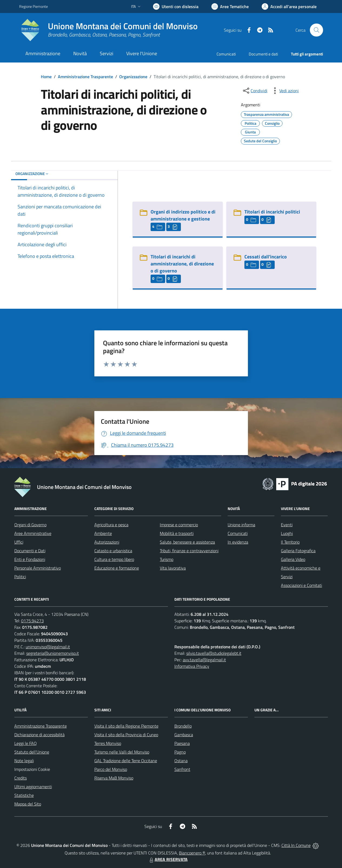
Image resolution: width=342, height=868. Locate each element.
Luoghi (287, 533)
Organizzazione (133, 77)
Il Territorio (290, 542)
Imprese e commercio (179, 525)
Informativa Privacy (192, 666)
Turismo (167, 559)
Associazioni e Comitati (301, 585)
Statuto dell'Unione (32, 752)
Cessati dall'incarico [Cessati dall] (266, 257)
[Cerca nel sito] (316, 30)
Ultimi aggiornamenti (33, 787)
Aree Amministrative (33, 533)
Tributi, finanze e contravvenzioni (189, 551)
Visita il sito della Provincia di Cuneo (126, 735)
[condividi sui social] (255, 91)
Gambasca (184, 735)
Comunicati (226, 54)
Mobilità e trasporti (177, 533)
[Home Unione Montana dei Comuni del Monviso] (108, 30)
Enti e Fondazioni (30, 559)
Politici (20, 577)
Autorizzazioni (107, 542)
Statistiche (24, 795)
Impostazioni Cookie (32, 769)
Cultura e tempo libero (114, 559)
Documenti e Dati (30, 551)
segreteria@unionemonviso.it (53, 653)
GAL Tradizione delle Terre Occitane (126, 761)
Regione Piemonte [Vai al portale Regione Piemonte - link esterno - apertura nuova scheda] (34, 6)
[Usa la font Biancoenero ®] (176, 6)
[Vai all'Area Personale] (289, 6)
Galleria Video (293, 559)
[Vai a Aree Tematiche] (230, 6)
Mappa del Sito (28, 804)
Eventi (287, 525)
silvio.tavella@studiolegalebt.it (214, 653)
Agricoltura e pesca (111, 525)
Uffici (19, 542)
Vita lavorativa (173, 568)
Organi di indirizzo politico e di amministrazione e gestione (183, 215)
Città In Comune (296, 845)
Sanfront (182, 769)
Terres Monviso (108, 743)
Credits (21, 778)
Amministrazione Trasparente (85, 77)
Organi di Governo (30, 525)
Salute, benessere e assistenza (187, 542)
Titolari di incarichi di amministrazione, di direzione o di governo (182, 264)
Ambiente (103, 533)
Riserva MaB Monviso (114, 778)
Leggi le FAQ (26, 743)
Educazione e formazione (117, 568)
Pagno (180, 752)
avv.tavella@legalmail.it (204, 660)
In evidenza (238, 542)
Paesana (182, 743)
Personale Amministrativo (38, 568)
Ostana (181, 761)
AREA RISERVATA (168, 859)
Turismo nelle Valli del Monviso (122, 752)
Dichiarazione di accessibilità (39, 735)
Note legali (24, 761)
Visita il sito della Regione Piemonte (126, 726)
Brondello (183, 726)
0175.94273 (32, 621)
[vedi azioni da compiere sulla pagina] (285, 91)
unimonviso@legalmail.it (48, 647)
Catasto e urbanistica (113, 551)
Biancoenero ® (192, 853)
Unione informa (241, 525)
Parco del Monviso (111, 769)
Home (46, 77)
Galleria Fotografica (298, 551)
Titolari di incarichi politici (272, 212)
